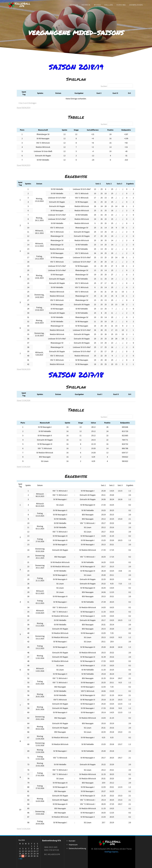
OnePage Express (111, 852)
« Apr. (21, 859)
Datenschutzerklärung (77, 848)
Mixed (97, 5)
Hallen (109, 5)
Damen (74, 5)
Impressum (73, 845)
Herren (86, 5)
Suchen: (104, 86)
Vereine (121, 5)
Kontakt (72, 841)
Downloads (136, 5)
